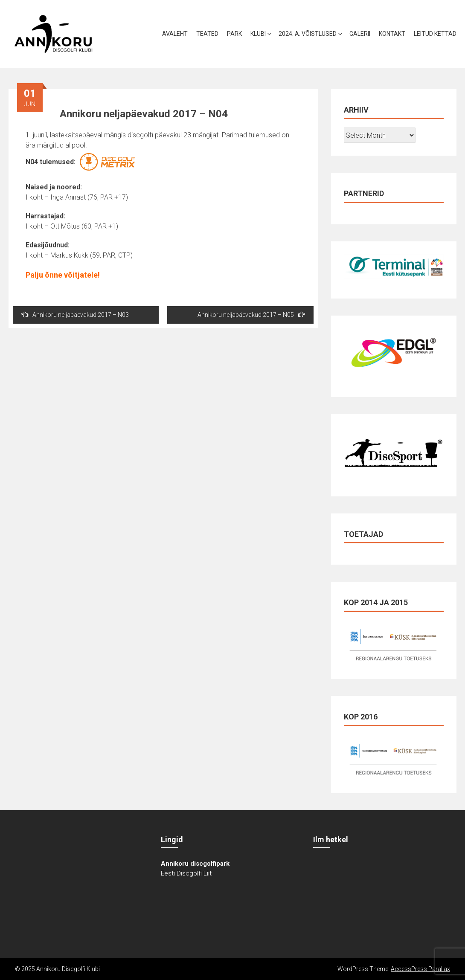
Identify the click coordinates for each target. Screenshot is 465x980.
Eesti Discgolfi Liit (186, 873)
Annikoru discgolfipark (195, 864)
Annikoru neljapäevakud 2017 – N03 (75, 315)
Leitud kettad (435, 34)
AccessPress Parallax (420, 969)
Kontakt (392, 34)
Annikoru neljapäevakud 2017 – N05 (251, 315)
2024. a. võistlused (308, 34)
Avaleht (175, 34)
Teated (207, 34)
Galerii (360, 34)
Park (234, 34)
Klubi (258, 34)
